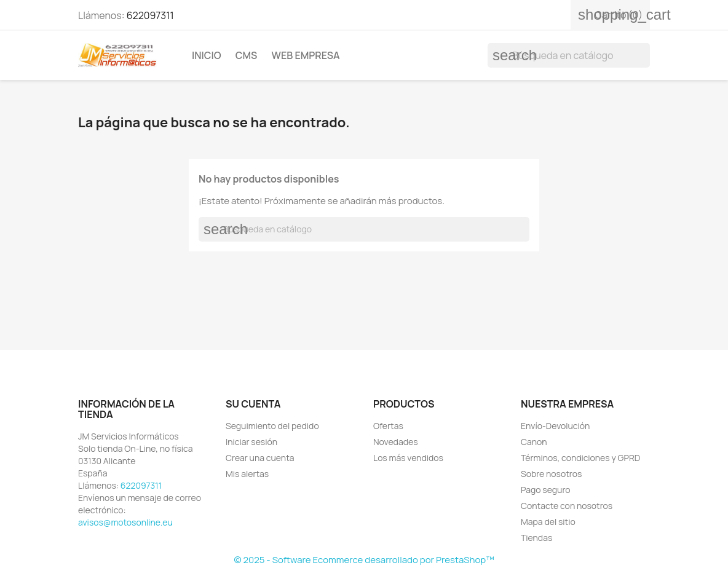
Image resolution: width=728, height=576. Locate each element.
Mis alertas (247, 474)
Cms (247, 55)
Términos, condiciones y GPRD (580, 458)
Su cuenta (253, 404)
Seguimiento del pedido (272, 426)
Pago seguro (546, 490)
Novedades (396, 442)
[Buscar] (569, 55)
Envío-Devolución (555, 426)
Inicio (207, 55)
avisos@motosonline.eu (125, 522)
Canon (534, 442)
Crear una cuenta (260, 458)
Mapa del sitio (548, 522)
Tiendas (536, 538)
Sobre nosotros (551, 474)
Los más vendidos (408, 458)
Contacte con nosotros (567, 506)
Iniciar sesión (251, 442)
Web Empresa (306, 55)
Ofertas (388, 426)
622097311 (150, 15)
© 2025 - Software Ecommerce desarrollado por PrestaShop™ (364, 560)
